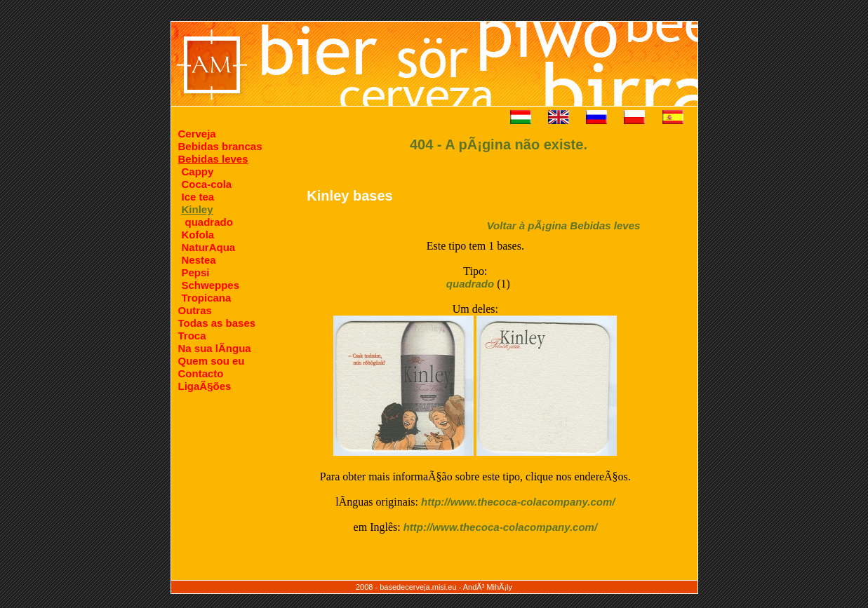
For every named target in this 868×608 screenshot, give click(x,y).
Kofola (198, 235)
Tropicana (207, 298)
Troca (192, 336)
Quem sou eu (212, 361)
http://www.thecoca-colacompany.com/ (518, 502)
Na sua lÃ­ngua (215, 348)
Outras (195, 310)
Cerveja (197, 134)
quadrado (209, 222)
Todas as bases (217, 323)
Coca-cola (207, 184)
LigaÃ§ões (205, 386)
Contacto (201, 373)
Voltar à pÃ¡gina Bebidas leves (564, 225)
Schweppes (211, 285)
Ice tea (198, 197)
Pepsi (196, 272)
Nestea (199, 260)
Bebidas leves (213, 159)
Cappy (198, 171)
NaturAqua (209, 247)
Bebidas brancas (220, 146)
